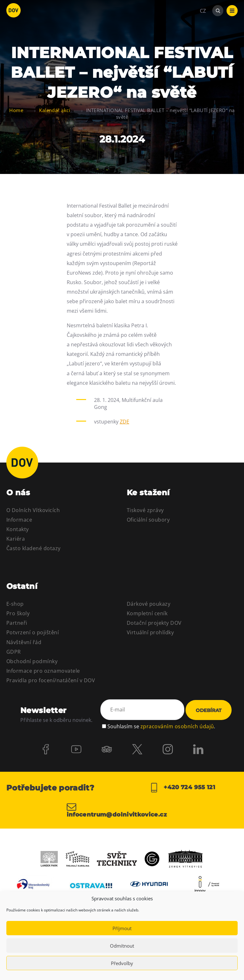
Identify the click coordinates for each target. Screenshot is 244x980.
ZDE (125, 422)
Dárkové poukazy (149, 604)
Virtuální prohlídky (150, 632)
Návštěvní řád (24, 642)
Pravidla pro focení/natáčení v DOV (51, 680)
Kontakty (18, 529)
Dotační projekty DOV (154, 623)
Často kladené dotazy (34, 548)
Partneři (17, 623)
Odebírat (209, 710)
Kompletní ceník (147, 613)
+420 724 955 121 (182, 788)
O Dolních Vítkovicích (33, 510)
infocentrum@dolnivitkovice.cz (117, 810)
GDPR (14, 652)
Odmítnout (122, 946)
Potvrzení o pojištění (33, 632)
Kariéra (16, 539)
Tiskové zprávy (145, 510)
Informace (19, 520)
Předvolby (122, 963)
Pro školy (18, 613)
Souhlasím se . (161, 726)
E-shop (15, 604)
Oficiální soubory (148, 520)
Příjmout (122, 928)
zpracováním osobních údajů (177, 726)
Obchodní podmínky (32, 661)
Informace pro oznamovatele (43, 671)
